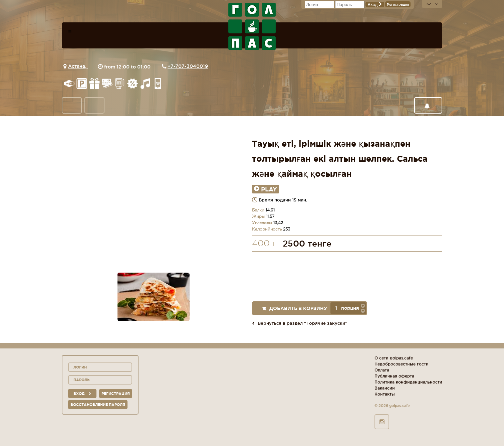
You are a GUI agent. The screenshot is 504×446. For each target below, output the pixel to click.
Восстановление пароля (98, 405)
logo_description (252, 26)
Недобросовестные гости (402, 364)
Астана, (78, 66)
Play (266, 189)
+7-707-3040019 (188, 66)
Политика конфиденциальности (408, 382)
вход (82, 394)
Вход (375, 5)
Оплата (382, 370)
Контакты (385, 394)
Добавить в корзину (294, 308)
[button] (363, 305)
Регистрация (398, 5)
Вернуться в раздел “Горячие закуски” (300, 323)
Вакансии (385, 388)
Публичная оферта (394, 376)
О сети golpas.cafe (394, 358)
